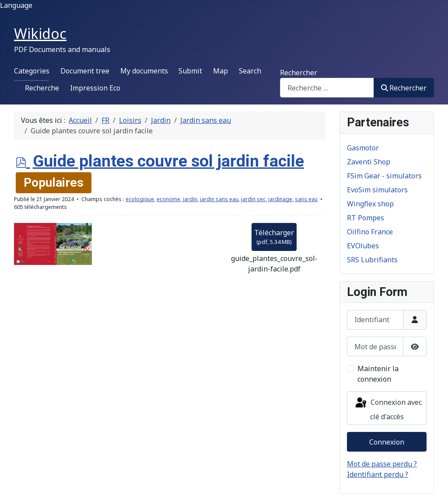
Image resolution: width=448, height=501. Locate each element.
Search (250, 71)
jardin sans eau (219, 199)
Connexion (387, 442)
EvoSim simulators (377, 190)
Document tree (85, 71)
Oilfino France (370, 232)
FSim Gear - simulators (384, 176)
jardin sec (253, 199)
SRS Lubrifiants (372, 260)
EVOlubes (363, 246)
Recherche (42, 88)
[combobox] (327, 88)
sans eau (306, 199)
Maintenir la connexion (378, 374)
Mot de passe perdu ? (382, 464)
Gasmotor (363, 148)
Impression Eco (95, 88)
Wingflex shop (370, 204)
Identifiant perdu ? (378, 474)
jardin (190, 199)
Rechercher (299, 73)
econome (168, 199)
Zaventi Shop (369, 162)
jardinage (280, 199)
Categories (32, 71)
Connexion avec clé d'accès (388, 409)
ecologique (140, 199)
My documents (144, 71)
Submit (190, 71)
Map (220, 71)
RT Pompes (366, 218)
